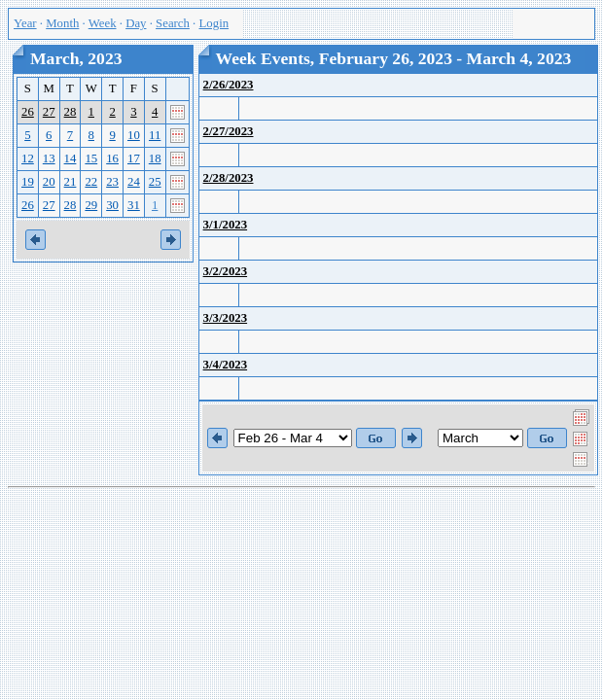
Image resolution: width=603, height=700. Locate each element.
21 (71, 182)
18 (155, 158)
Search (173, 23)
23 (112, 182)
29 (91, 205)
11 (155, 135)
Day (136, 23)
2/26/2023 (229, 85)
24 (134, 182)
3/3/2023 (226, 318)
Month (62, 23)
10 (134, 135)
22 (91, 182)
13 (49, 158)
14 (71, 158)
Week (103, 23)
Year (25, 23)
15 (91, 158)
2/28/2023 (229, 178)
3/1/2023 (226, 225)
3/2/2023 (226, 271)
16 (112, 158)
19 (28, 182)
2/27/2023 (229, 131)
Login (214, 23)
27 (49, 112)
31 (134, 205)
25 (155, 182)
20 (49, 182)
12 (28, 158)
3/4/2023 (226, 365)
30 (112, 205)
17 (134, 158)
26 (28, 112)
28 (71, 112)
